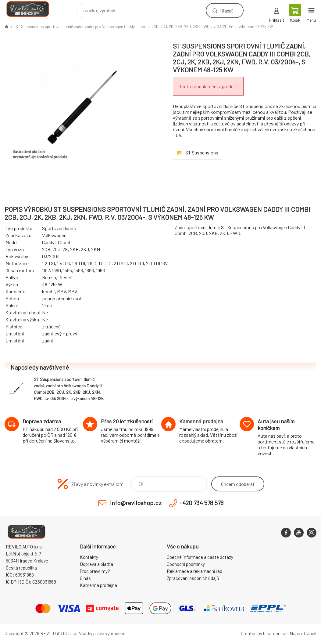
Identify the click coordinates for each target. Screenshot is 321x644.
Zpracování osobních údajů (193, 578)
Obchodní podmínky (186, 564)
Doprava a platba (96, 564)
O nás (85, 578)
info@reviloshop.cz (136, 503)
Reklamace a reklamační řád (194, 571)
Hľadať (226, 11)
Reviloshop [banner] (32, 9)
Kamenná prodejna (98, 585)
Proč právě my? (95, 571)
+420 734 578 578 (201, 503)
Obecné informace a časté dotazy (200, 557)
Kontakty (89, 557)
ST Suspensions (202, 152)
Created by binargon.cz (263, 633)
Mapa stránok (303, 633)
